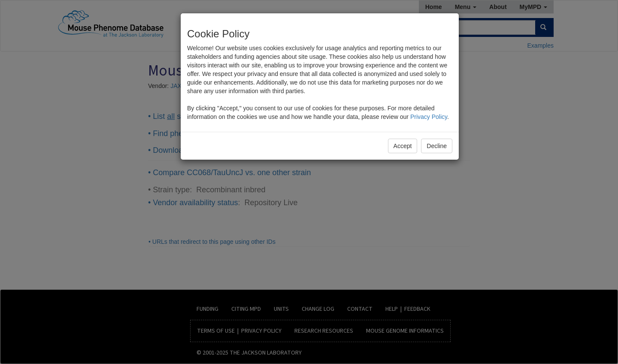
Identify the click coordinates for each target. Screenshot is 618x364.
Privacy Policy (429, 117)
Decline (437, 146)
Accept (403, 146)
